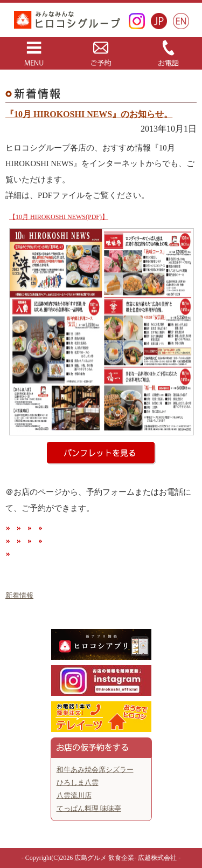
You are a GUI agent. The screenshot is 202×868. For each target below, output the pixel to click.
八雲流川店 (74, 795)
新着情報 (19, 595)
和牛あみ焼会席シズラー (95, 770)
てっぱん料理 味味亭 (89, 808)
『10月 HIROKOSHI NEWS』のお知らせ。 (89, 114)
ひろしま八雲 (78, 782)
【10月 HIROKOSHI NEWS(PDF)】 (59, 217)
